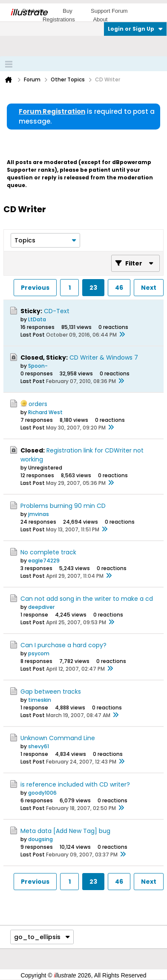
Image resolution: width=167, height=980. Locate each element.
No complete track (48, 552)
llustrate (29, 12)
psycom (39, 653)
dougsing (40, 839)
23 (93, 288)
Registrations (59, 19)
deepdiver (41, 607)
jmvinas (39, 514)
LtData (37, 319)
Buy (67, 11)
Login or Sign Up (135, 29)
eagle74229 (44, 561)
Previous (35, 288)
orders (38, 404)
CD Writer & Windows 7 (104, 357)
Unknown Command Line (58, 738)
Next (149, 288)
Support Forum (109, 11)
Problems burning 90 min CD (63, 506)
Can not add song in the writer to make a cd (87, 599)
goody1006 (42, 793)
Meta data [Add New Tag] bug (65, 831)
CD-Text (57, 311)
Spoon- (38, 366)
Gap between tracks (51, 692)
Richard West (45, 412)
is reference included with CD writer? (75, 784)
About (100, 19)
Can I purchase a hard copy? (63, 645)
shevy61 (39, 746)
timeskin (40, 700)
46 (119, 288)
